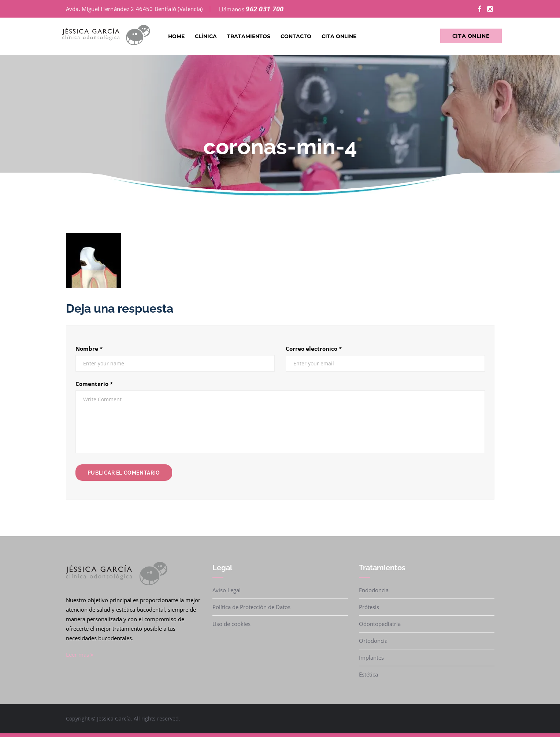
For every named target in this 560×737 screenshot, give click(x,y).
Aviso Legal (227, 590)
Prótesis (369, 607)
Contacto (296, 36)
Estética (368, 674)
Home (176, 36)
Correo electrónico (314, 349)
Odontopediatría (380, 624)
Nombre (89, 349)
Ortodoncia (373, 641)
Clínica (206, 36)
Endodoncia (374, 590)
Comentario (94, 384)
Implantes (371, 657)
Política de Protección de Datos (251, 607)
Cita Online (339, 36)
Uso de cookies (231, 624)
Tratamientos (249, 36)
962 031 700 (265, 9)
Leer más (80, 655)
